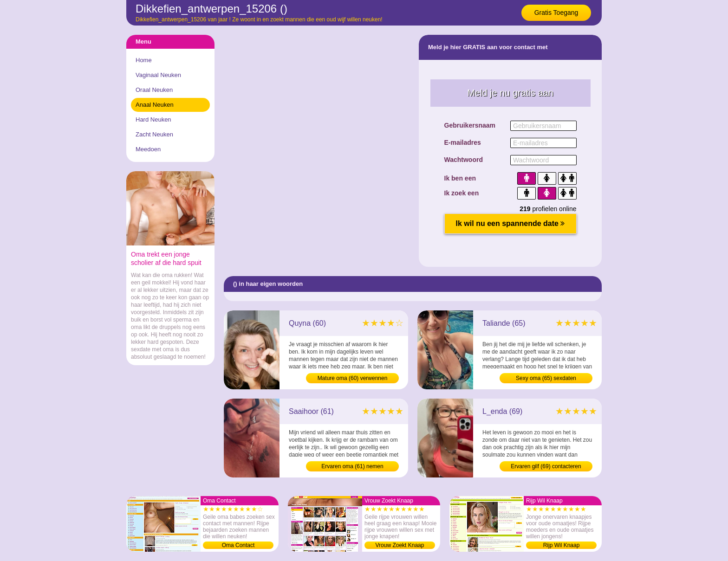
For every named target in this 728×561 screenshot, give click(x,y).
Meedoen (148, 149)
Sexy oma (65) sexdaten (546, 378)
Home (144, 60)
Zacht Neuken (154, 134)
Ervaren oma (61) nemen (352, 466)
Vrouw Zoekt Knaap (400, 545)
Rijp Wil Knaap (562, 545)
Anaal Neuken (155, 105)
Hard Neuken (153, 119)
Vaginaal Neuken (158, 75)
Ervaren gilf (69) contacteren (546, 466)
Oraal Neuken (154, 90)
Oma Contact (238, 545)
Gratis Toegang (556, 13)
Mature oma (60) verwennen (353, 378)
